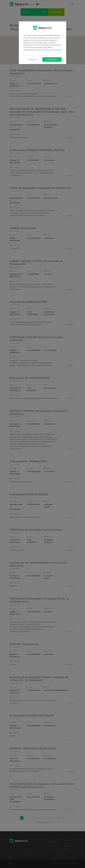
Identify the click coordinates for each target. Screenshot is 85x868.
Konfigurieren (33, 59)
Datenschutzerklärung (54, 50)
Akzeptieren (52, 60)
